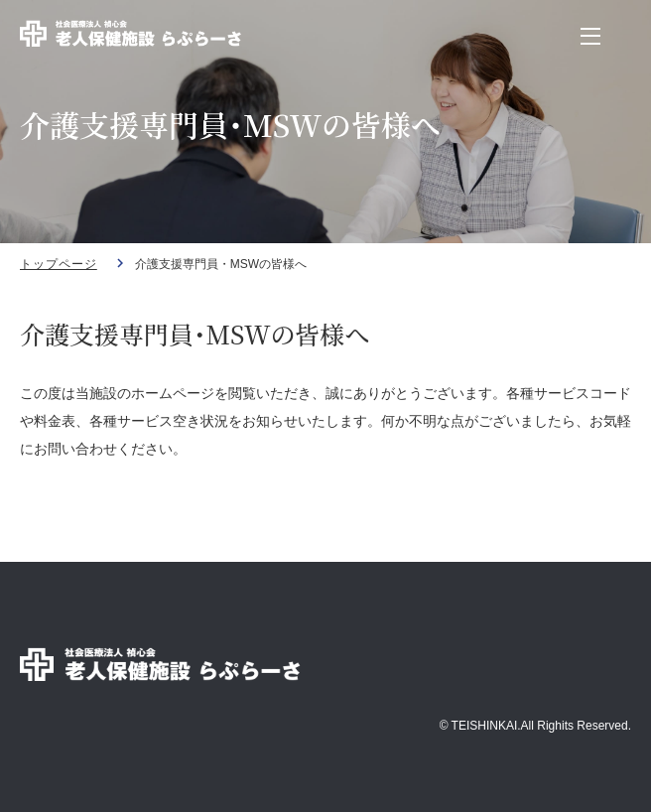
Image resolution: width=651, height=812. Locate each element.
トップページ (59, 264)
